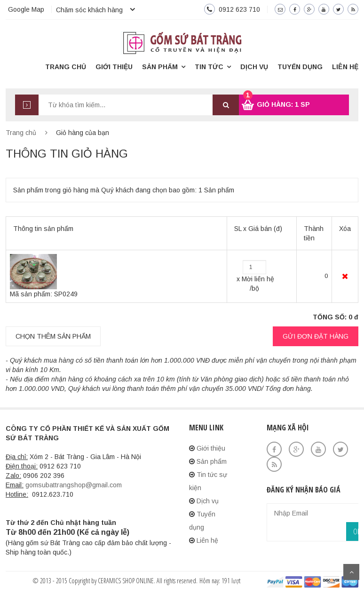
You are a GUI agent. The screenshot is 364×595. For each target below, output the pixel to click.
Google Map (26, 9)
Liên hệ (345, 67)
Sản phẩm (160, 67)
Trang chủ (66, 67)
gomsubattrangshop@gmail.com (74, 485)
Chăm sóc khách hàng (89, 10)
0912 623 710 (239, 9)
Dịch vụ (254, 67)
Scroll (351, 572)
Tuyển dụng (300, 67)
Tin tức (209, 67)
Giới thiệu (114, 67)
